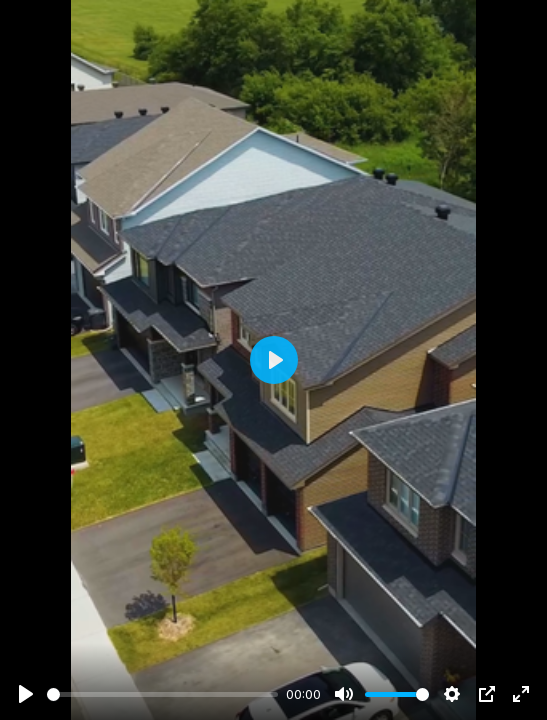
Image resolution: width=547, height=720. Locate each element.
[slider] (162, 694)
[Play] (26, 694)
